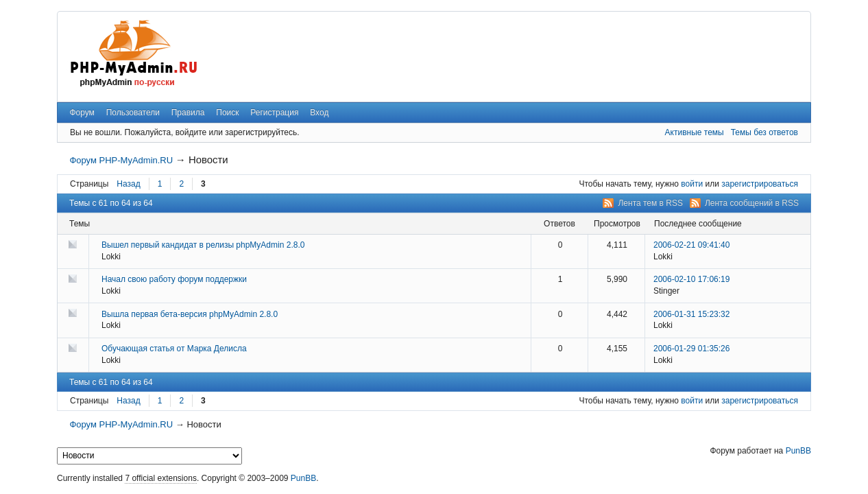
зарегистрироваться (760, 184)
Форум (82, 113)
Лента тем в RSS (650, 203)
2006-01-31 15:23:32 (691, 314)
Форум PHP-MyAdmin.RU (121, 160)
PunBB (798, 451)
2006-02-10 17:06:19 (691, 279)
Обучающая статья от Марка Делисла (174, 349)
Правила (188, 113)
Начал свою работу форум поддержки (174, 279)
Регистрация (274, 113)
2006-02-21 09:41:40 (691, 245)
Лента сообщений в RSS (752, 203)
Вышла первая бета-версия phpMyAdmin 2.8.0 (190, 314)
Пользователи (133, 113)
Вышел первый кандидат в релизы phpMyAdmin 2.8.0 (203, 245)
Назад (128, 184)
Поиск (227, 113)
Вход (319, 113)
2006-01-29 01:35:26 (691, 349)
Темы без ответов (764, 132)
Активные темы (695, 132)
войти (692, 184)
